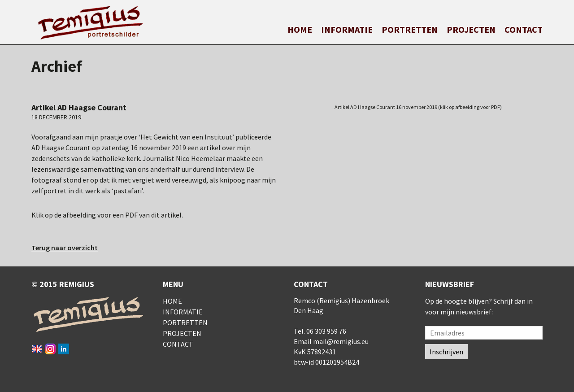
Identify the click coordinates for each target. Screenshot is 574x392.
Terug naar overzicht (65, 248)
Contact (524, 29)
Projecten (471, 29)
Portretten (410, 29)
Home (300, 29)
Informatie (347, 29)
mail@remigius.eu (341, 341)
